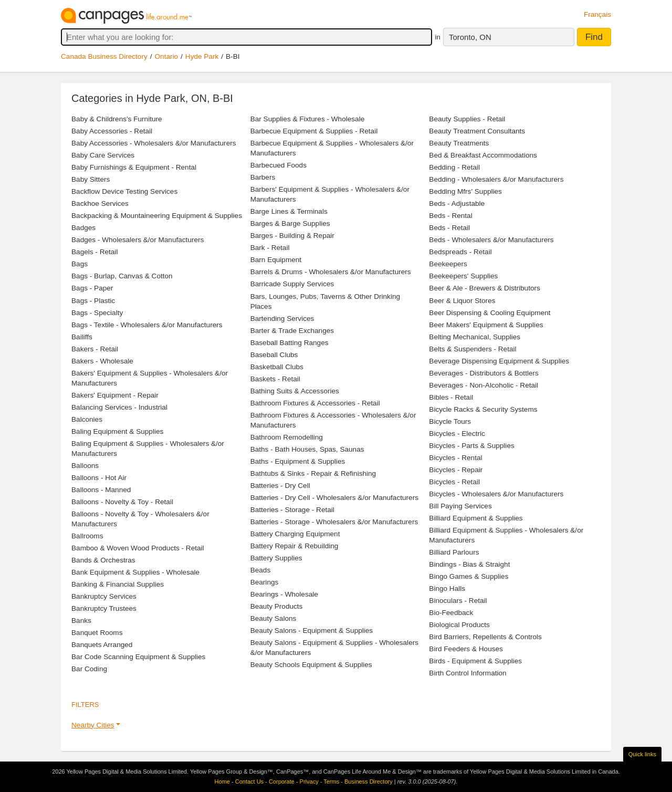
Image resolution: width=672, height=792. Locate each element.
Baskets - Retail (275, 379)
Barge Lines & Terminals (289, 211)
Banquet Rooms (97, 633)
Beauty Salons (274, 618)
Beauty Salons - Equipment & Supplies (312, 631)
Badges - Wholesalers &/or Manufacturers (138, 240)
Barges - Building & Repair (292, 236)
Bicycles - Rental (455, 458)
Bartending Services (282, 319)
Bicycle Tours (450, 421)
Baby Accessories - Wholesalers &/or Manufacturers (154, 143)
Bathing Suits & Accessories (295, 391)
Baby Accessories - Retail (112, 131)
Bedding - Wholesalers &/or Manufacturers (496, 179)
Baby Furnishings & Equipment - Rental (134, 167)
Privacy (309, 781)
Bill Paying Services (460, 506)
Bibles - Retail (451, 397)
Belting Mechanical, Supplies (475, 337)
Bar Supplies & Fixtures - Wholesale (308, 119)
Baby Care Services (103, 155)
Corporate (282, 781)
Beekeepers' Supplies (463, 276)
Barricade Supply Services (292, 284)
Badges (83, 228)
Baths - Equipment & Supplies (298, 461)
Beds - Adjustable (457, 204)
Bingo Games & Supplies (469, 576)
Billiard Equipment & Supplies (476, 518)
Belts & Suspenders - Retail (472, 349)
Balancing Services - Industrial (119, 407)
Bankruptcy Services (104, 596)
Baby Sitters (91, 179)
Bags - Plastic (93, 301)
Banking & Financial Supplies (118, 584)
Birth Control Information (468, 673)
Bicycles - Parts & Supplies (471, 446)
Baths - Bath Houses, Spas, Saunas (307, 449)
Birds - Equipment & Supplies (475, 661)
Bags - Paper (92, 288)
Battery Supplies (276, 558)
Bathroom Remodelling (287, 437)
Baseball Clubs (274, 355)
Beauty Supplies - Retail (467, 119)
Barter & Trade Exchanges (292, 331)
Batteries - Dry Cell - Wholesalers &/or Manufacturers (334, 498)
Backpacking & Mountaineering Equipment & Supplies (157, 216)
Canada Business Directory (104, 56)
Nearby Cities (93, 725)
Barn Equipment (276, 260)
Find (594, 37)
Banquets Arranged (102, 645)
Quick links (642, 754)
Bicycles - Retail (454, 482)
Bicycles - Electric (457, 434)
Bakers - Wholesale (102, 361)
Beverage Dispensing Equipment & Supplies (499, 361)
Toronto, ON (470, 37)
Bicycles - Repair (456, 470)
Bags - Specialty (97, 313)
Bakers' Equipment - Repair (115, 395)
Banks (81, 621)
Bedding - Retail (454, 167)
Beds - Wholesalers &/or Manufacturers (491, 240)
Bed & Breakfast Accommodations (483, 155)
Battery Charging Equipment (295, 534)
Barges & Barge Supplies (290, 223)
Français (597, 14)
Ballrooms (87, 536)
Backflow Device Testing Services (124, 191)
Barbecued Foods (279, 165)
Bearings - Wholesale (284, 594)
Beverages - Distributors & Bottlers (484, 373)
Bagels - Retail (94, 252)
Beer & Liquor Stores (462, 301)
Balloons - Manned (101, 490)
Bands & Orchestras (103, 560)
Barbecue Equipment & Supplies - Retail (314, 131)
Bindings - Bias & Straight (469, 564)
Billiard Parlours (454, 552)
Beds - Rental (450, 216)
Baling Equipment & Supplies (117, 431)
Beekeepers (448, 264)
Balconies (87, 419)
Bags (80, 264)
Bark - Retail (270, 248)
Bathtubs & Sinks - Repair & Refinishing (313, 473)
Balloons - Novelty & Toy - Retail (122, 502)
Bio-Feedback (451, 613)
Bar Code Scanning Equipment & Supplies (138, 657)
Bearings (265, 582)
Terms (331, 781)
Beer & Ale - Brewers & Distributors (485, 288)
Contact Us (249, 781)
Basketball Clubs (277, 367)
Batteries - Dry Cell (280, 486)
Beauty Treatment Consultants (477, 131)
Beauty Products (277, 606)
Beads (261, 570)
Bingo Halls (447, 588)
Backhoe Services (100, 204)
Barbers (263, 177)
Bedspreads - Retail (460, 252)
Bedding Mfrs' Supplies (465, 191)
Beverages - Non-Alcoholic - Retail (484, 385)
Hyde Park (202, 56)
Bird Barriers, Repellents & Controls (485, 637)
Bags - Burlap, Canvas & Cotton (122, 276)
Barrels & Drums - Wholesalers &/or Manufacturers (331, 272)
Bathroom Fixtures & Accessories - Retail (315, 403)
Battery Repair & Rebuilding (295, 546)
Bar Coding (89, 669)
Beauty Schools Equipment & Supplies (311, 665)
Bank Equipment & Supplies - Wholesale (135, 572)
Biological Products (459, 625)
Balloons (85, 466)
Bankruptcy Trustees (104, 608)
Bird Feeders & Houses (466, 649)
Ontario (167, 56)
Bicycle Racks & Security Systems (483, 409)
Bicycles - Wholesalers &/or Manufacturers (496, 494)
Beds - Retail (449, 228)
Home (222, 781)
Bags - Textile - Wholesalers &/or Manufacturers (147, 325)
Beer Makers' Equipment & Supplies (486, 325)
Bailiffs (82, 337)
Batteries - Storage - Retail (292, 510)
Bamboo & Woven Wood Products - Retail (138, 548)
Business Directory (369, 781)
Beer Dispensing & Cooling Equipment (490, 313)
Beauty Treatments (459, 143)
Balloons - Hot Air (99, 478)
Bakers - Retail (95, 349)
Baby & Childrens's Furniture (117, 119)
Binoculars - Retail (458, 601)
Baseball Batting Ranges (290, 343)
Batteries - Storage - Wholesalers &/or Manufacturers (334, 522)
